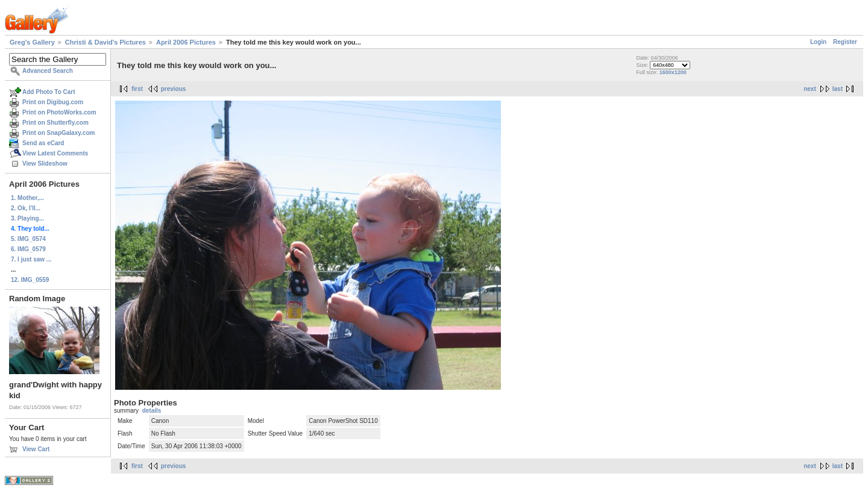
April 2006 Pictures (186, 42)
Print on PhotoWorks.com (59, 112)
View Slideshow (45, 164)
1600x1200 (673, 72)
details (152, 411)
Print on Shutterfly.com (55, 123)
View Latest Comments (55, 153)
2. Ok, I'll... (26, 208)
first (137, 89)
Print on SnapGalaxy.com (58, 133)
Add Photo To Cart (49, 92)
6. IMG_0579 (28, 249)
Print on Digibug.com (53, 102)
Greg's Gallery (32, 42)
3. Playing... (27, 218)
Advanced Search (48, 71)
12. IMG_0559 (30, 280)
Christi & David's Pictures (105, 42)
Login (818, 42)
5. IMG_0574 (28, 239)
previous (174, 89)
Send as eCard (43, 143)
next (810, 89)
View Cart (36, 449)
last (838, 89)
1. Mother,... (27, 198)
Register (845, 42)
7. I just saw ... (31, 259)
